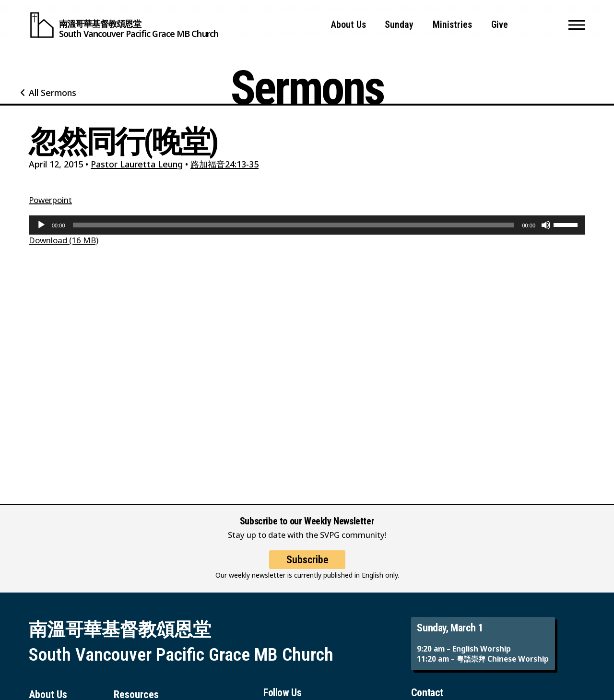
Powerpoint (50, 200)
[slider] (294, 225)
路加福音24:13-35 (224, 164)
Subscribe (307, 568)
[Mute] (546, 225)
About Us (348, 25)
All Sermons (53, 93)
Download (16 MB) (64, 240)
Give (500, 25)
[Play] (41, 225)
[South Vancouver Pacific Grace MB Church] (124, 25)
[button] (577, 25)
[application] (307, 225)
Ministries (452, 25)
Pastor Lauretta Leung (137, 164)
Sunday (399, 25)
